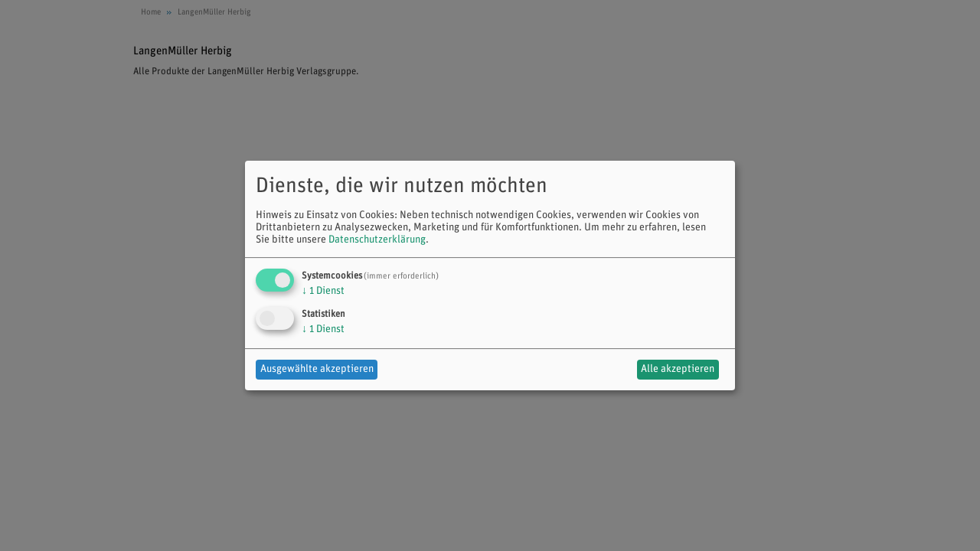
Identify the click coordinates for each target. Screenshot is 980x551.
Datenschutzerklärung (377, 240)
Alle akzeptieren (678, 369)
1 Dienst (323, 291)
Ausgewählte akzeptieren (317, 369)
